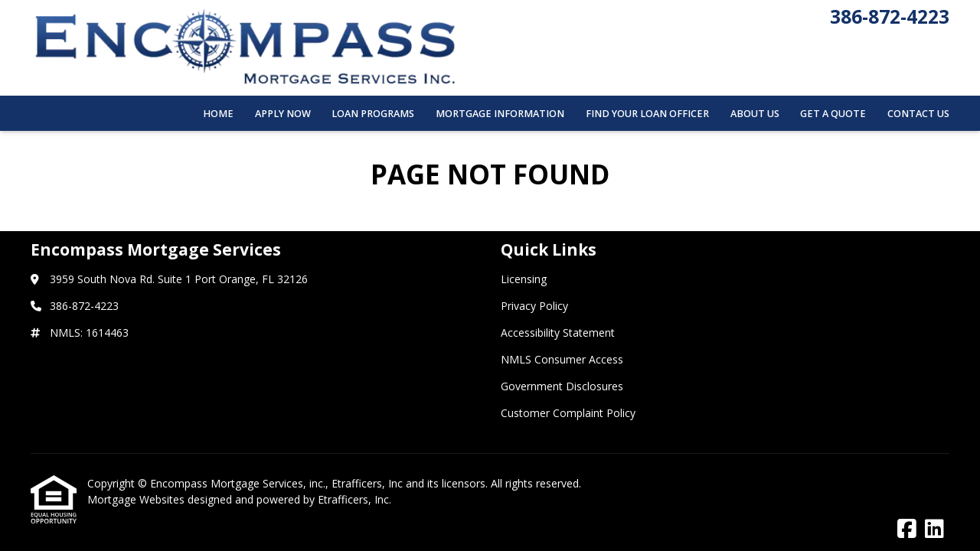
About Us (755, 114)
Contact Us (918, 114)
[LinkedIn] (934, 529)
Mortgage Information (500, 114)
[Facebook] (907, 529)
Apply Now (283, 114)
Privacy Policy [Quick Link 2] (534, 306)
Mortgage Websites (137, 499)
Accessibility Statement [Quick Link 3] (558, 333)
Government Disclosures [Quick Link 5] (562, 386)
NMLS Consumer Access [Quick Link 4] (562, 359)
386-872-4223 (890, 16)
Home (218, 114)
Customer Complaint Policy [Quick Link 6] (568, 413)
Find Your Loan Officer (647, 114)
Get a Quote (833, 114)
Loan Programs (373, 114)
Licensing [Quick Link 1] (524, 279)
